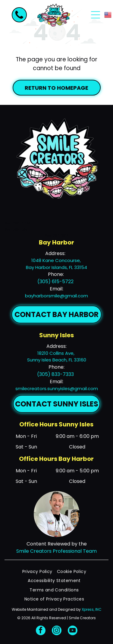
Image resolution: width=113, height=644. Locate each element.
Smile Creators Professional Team (56, 551)
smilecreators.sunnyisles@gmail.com (57, 388)
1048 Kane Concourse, (57, 260)
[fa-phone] (19, 18)
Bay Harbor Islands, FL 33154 (56, 267)
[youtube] (73, 631)
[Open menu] (96, 15)
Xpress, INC (92, 609)
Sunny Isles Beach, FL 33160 (57, 360)
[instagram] (57, 631)
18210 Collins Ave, (56, 353)
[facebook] (41, 631)
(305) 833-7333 (55, 374)
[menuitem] (40, 572)
